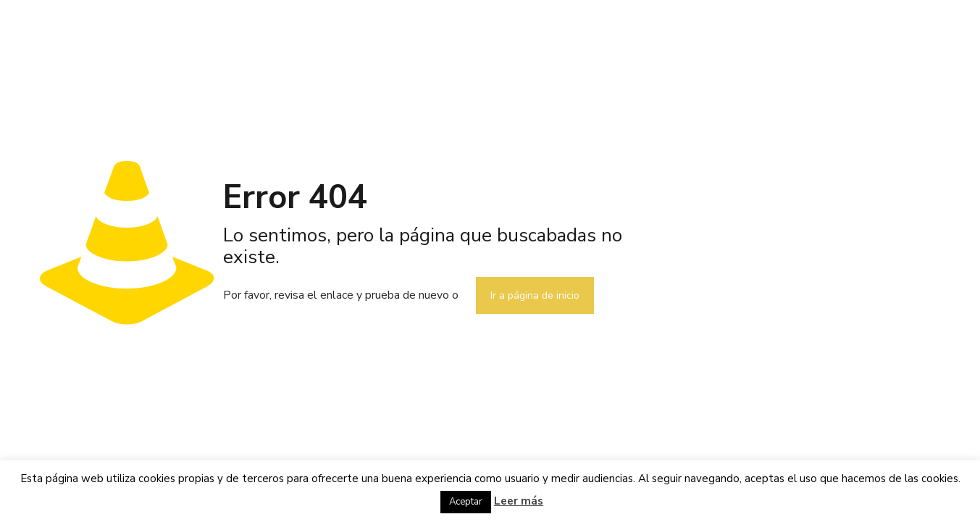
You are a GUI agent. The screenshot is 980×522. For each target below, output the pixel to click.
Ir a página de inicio (535, 295)
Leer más (519, 501)
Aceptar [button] (466, 502)
